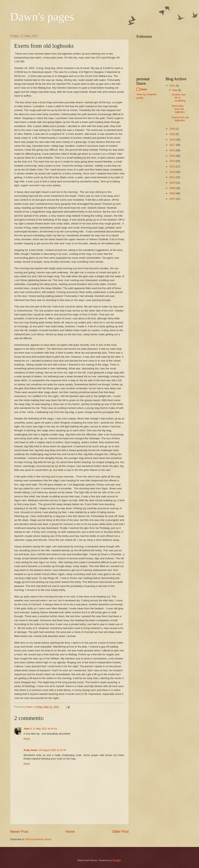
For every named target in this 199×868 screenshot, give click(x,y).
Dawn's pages (42, 17)
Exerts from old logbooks (180, 119)
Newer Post (19, 832)
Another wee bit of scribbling (179, 98)
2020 (173, 129)
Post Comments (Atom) (38, 839)
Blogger (117, 860)
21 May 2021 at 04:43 (45, 729)
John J (28, 729)
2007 (173, 199)
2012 (173, 172)
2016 (173, 150)
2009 (173, 188)
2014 (173, 161)
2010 (173, 183)
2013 (173, 166)
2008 (173, 193)
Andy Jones (31, 750)
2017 (173, 145)
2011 (173, 177)
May (175, 90)
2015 (173, 156)
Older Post (120, 832)
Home (70, 832)
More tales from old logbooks (178, 109)
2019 (173, 134)
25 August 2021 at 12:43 (52, 750)
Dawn (144, 89)
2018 (173, 140)
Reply (27, 739)
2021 (173, 86)
